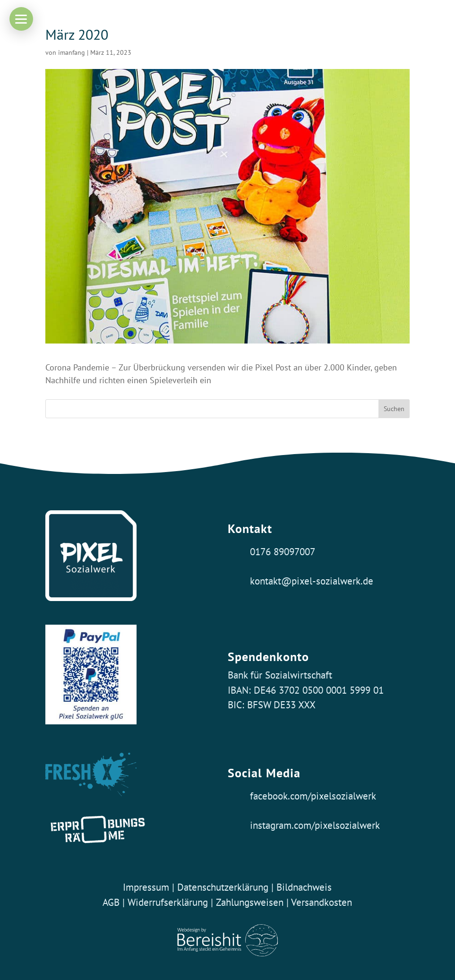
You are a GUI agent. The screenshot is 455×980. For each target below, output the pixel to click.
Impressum (146, 887)
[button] (21, 19)
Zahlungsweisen (251, 902)
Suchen (394, 409)
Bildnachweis (304, 887)
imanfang (72, 52)
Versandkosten (322, 902)
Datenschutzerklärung (223, 887)
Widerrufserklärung (168, 902)
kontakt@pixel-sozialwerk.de (312, 581)
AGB (111, 902)
